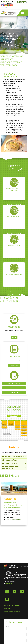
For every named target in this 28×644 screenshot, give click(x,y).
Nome (8, 626)
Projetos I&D (14, 326)
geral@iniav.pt (7, 1)
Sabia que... (14, 392)
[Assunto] (16, 640)
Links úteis (6, 617)
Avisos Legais (7, 608)
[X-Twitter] (15, 591)
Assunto (8, 638)
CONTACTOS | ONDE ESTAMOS (12, 586)
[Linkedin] (22, 591)
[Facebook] (7, 591)
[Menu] (23, 13)
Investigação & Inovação (14, 291)
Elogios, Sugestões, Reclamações (12, 611)
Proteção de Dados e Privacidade (12, 606)
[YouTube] (7, 599)
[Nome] (16, 629)
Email (7, 632)
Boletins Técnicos (14, 384)
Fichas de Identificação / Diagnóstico (14, 388)
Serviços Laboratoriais (14, 295)
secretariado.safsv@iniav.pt (14, 520)
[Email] (16, 634)
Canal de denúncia (8, 614)
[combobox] (9, 7)
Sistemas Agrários (14, 215)
